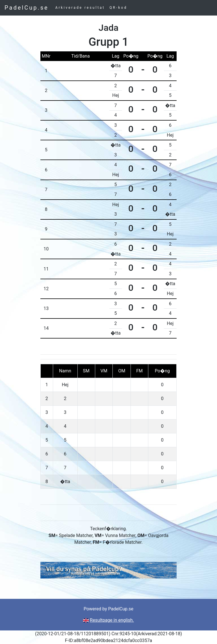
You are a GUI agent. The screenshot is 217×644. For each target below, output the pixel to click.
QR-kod (119, 8)
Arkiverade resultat (80, 8)
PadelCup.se (27, 8)
